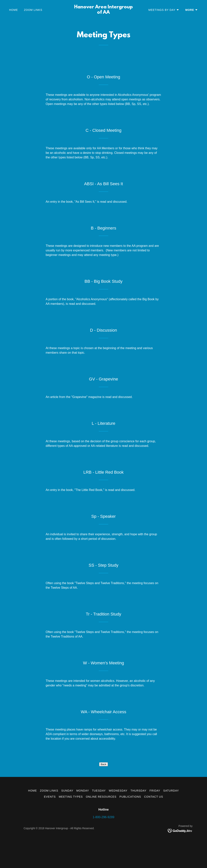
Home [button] (33, 815)
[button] (164, 10)
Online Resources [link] (101, 821)
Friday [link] (155, 815)
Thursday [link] (139, 815)
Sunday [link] (67, 815)
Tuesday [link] (99, 815)
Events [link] (50, 821)
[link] (104, 13)
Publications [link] (130, 821)
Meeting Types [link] (71, 821)
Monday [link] (83, 815)
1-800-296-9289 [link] (103, 842)
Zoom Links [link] (33, 10)
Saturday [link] (171, 815)
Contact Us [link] (154, 821)
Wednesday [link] (118, 815)
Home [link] (14, 10)
